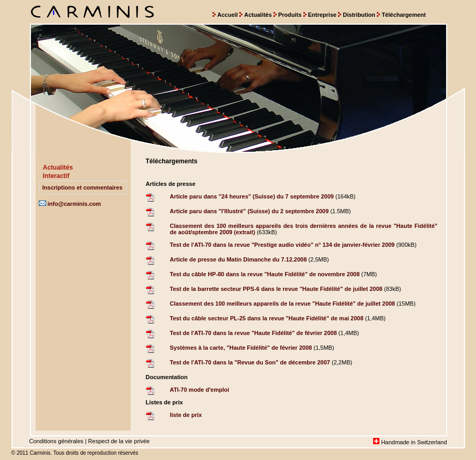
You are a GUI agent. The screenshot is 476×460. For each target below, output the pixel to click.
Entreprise (322, 15)
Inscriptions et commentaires (83, 187)
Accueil (228, 15)
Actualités (258, 15)
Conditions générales (56, 441)
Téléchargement (404, 15)
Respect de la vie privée (119, 441)
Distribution (359, 15)
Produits (290, 15)
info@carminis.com (70, 204)
